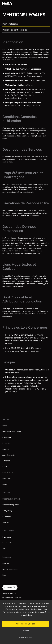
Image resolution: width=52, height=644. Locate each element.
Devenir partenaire (10, 569)
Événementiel (8, 473)
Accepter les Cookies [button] (26, 624)
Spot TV (6, 522)
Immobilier (7, 478)
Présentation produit (11, 505)
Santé (5, 467)
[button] (48, 3)
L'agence (7, 557)
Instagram (7, 537)
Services (6, 493)
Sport (5, 484)
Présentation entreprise (12, 499)
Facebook (6, 543)
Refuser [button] (26, 631)
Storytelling (7, 511)
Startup (6, 449)
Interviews (7, 516)
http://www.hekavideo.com (32, 55)
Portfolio (6, 563)
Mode (5, 426)
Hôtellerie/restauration (12, 431)
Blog (4, 575)
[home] (7, 3)
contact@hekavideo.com (13, 597)
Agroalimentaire (9, 455)
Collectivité (7, 437)
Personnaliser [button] (26, 637)
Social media (8, 531)
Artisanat (6, 461)
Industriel (6, 443)
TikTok (5, 549)
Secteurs (6, 419)
